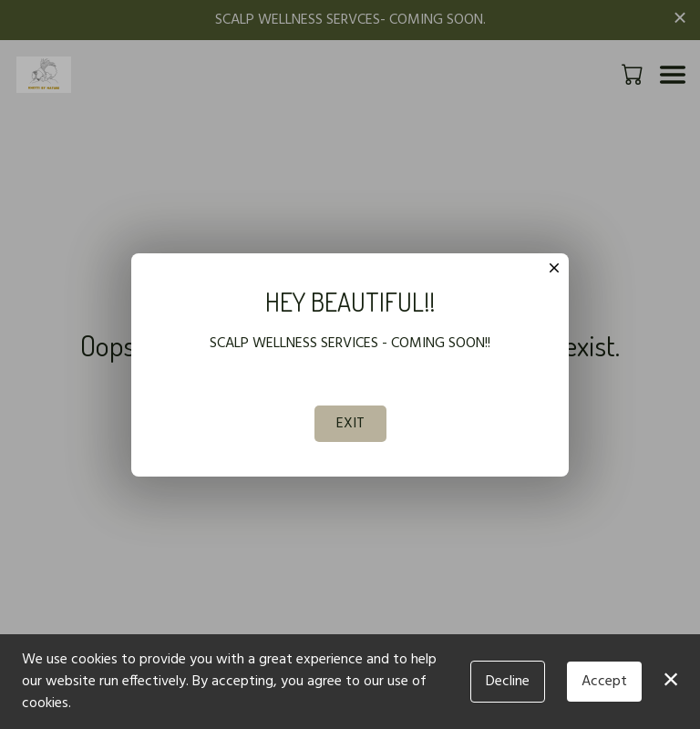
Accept (604, 682)
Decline (508, 682)
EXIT (350, 424)
